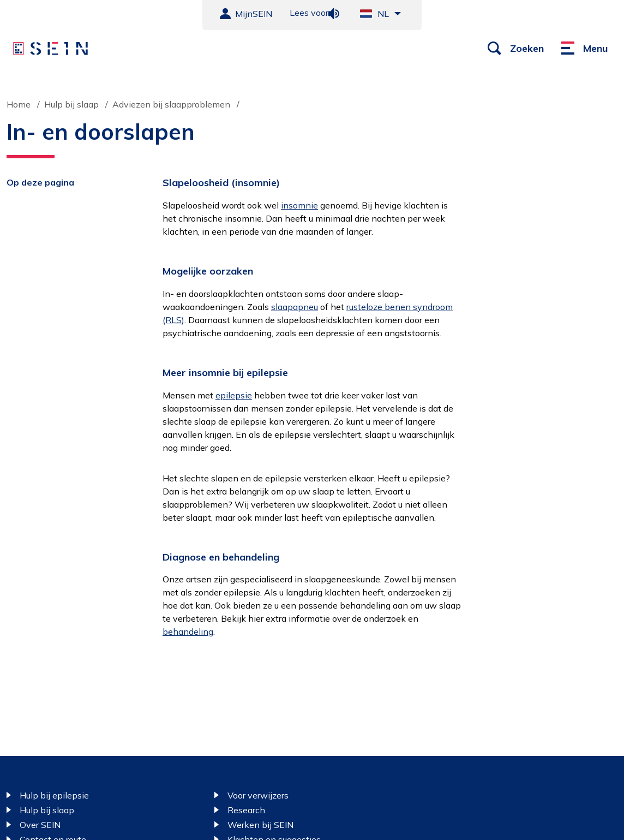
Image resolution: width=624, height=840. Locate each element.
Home (19, 104)
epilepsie (234, 395)
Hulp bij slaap (71, 104)
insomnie (299, 205)
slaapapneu (295, 307)
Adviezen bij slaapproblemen (171, 104)
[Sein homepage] (51, 49)
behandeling (188, 632)
